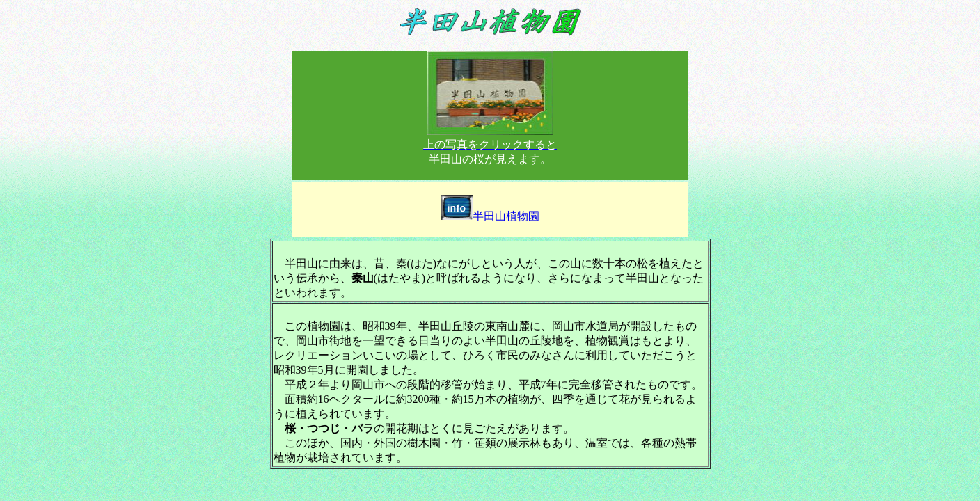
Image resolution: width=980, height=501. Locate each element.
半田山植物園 (490, 216)
